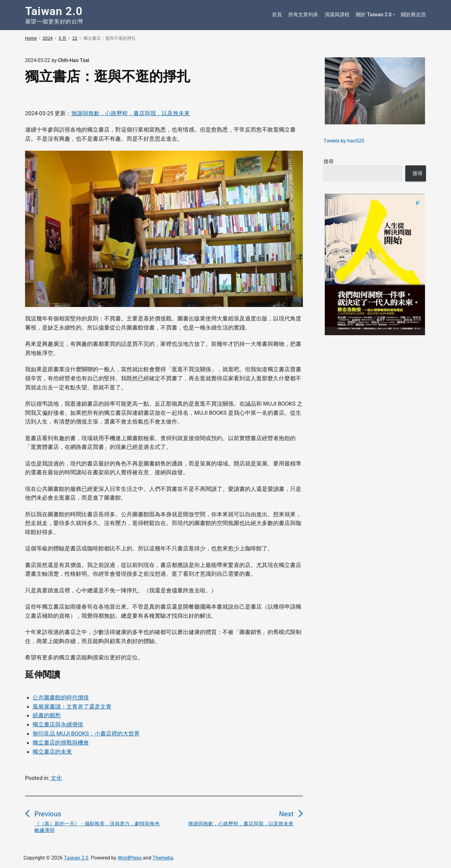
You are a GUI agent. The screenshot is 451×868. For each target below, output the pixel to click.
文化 (56, 778)
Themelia (163, 858)
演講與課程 (337, 15)
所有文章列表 (303, 15)
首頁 (277, 15)
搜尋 (329, 161)
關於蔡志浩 (413, 15)
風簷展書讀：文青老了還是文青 (72, 707)
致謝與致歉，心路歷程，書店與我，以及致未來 (131, 113)
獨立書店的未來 (52, 752)
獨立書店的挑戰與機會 (61, 743)
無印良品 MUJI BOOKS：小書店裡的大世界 (86, 733)
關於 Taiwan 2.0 (375, 15)
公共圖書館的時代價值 (61, 697)
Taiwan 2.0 (76, 858)
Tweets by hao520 (344, 141)
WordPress (130, 858)
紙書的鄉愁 (47, 715)
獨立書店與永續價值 (58, 724)
